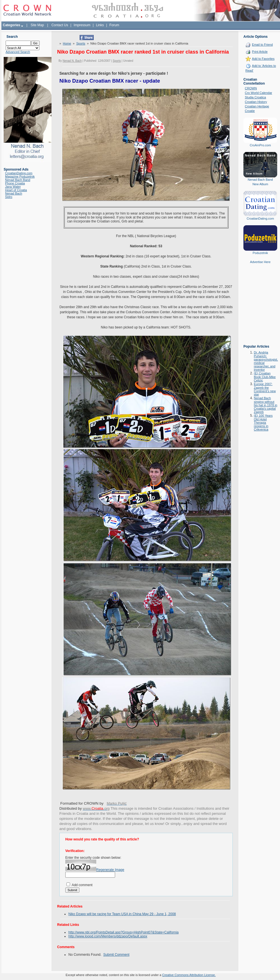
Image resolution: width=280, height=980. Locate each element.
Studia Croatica (255, 97)
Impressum (82, 25)
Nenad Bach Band (18, 180)
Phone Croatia (15, 183)
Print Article (260, 52)
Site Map (37, 25)
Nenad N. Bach (72, 61)
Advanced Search (18, 52)
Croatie (250, 111)
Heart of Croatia (16, 190)
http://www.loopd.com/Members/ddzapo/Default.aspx (108, 936)
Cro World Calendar (258, 93)
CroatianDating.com (19, 173)
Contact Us (60, 25)
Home (67, 43)
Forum (114, 25)
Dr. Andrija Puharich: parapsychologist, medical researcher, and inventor (266, 361)
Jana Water (13, 187)
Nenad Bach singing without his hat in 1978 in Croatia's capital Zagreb (266, 405)
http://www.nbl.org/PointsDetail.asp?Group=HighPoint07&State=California (124, 932)
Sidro (9, 197)
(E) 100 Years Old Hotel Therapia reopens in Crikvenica (263, 422)
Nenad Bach (14, 193)
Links (100, 25)
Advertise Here (260, 262)
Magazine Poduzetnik (20, 176)
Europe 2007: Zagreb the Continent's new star (265, 389)
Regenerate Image (110, 870)
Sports (81, 43)
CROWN (251, 88)
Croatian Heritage (257, 106)
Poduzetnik (260, 253)
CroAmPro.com (260, 145)
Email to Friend (262, 45)
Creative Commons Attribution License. (189, 975)
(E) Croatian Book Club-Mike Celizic (265, 377)
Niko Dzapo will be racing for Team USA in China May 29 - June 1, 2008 (122, 914)
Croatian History (256, 102)
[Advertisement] (260, 308)
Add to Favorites (263, 59)
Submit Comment (116, 955)
